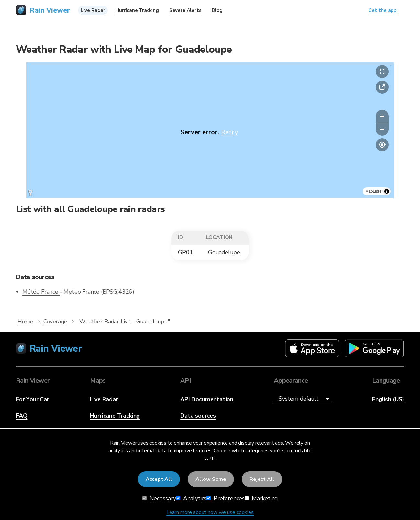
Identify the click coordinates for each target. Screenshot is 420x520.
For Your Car (33, 399)
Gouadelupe (224, 252)
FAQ (22, 416)
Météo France (41, 292)
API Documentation (207, 399)
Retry (229, 132)
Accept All (159, 479)
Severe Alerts (185, 10)
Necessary (159, 498)
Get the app (382, 10)
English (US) (388, 399)
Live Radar (104, 399)
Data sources (198, 416)
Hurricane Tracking (115, 416)
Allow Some (211, 479)
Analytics (191, 498)
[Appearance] (303, 399)
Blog (217, 10)
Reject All (262, 479)
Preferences (226, 498)
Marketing (261, 498)
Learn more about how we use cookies (210, 512)
